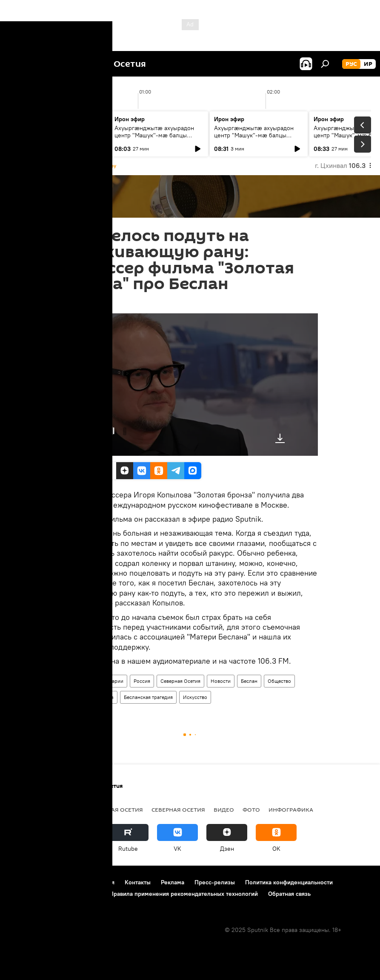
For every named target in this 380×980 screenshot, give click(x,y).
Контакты (138, 882)
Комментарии (107, 681)
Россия (142, 681)
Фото (251, 810)
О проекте (23, 882)
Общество (279, 681)
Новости (221, 681)
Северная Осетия (180, 681)
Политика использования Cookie (54, 894)
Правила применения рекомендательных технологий (184, 894)
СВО (44, 810)
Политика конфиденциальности (289, 882)
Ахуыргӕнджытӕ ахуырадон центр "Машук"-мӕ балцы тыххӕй (55, 135)
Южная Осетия (119, 810)
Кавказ (106, 697)
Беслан (249, 681)
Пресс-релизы (215, 882)
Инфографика (291, 810)
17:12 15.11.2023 (83, 303)
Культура (77, 697)
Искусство (195, 697)
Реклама (173, 882)
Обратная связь (289, 894)
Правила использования (81, 882)
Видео (224, 810)
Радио (74, 681)
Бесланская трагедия (148, 697)
